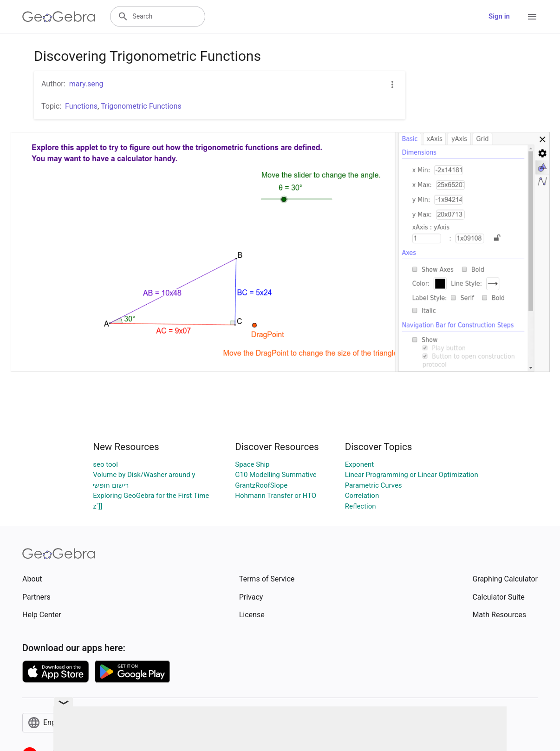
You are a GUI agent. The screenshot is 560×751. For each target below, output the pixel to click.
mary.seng (86, 84)
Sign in (499, 16)
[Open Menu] (532, 17)
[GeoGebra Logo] (59, 17)
